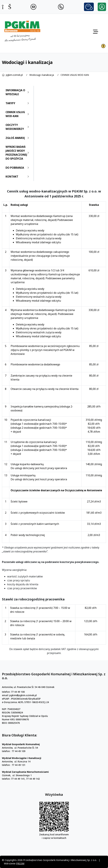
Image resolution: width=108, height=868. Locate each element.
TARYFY (18, 103)
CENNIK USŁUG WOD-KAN (75, 75)
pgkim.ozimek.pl (14, 75)
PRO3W (20, 863)
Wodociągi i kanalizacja (42, 75)
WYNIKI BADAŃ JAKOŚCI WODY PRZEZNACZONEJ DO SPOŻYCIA (18, 153)
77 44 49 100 (18, 707)
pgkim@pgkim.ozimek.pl (23, 710)
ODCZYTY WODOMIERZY (18, 127)
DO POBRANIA (18, 168)
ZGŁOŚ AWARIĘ (18, 138)
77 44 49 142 (33, 794)
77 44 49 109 (18, 766)
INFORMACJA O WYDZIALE (18, 92)
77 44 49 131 (18, 780)
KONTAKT (18, 177)
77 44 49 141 (18, 794)
